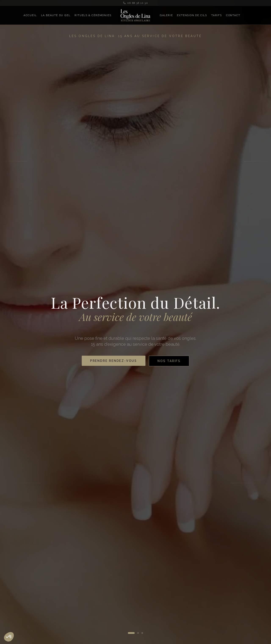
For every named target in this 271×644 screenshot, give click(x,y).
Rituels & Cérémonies (93, 15)
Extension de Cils (192, 15)
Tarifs (217, 15)
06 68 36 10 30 (135, 3)
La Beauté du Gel (56, 15)
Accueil (30, 15)
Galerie (166, 15)
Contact (233, 15)
